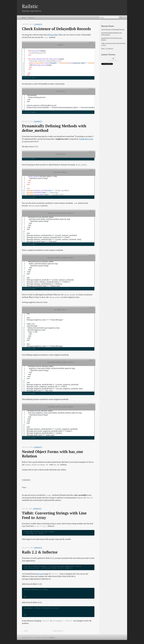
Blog (24, 18)
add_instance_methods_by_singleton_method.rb (59, 259)
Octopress (52, 637)
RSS (121, 18)
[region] (58, 60)
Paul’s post (40, 574)
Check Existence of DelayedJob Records (56, 29)
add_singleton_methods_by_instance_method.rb (59, 408)
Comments (38, 24)
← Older (25, 631)
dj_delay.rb (59, 46)
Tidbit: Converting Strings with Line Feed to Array (55, 515)
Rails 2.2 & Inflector (40, 552)
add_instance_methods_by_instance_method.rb (59, 214)
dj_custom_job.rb (59, 93)
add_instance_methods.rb (59, 173)
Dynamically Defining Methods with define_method (55, 128)
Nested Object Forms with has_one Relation (53, 454)
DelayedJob (53, 35)
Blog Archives (58, 631)
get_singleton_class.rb (59, 311)
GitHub (34, 78)
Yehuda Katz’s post (86, 139)
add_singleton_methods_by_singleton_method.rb (59, 364)
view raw (91, 43)
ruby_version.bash (59, 155)
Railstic (30, 6)
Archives (31, 18)
